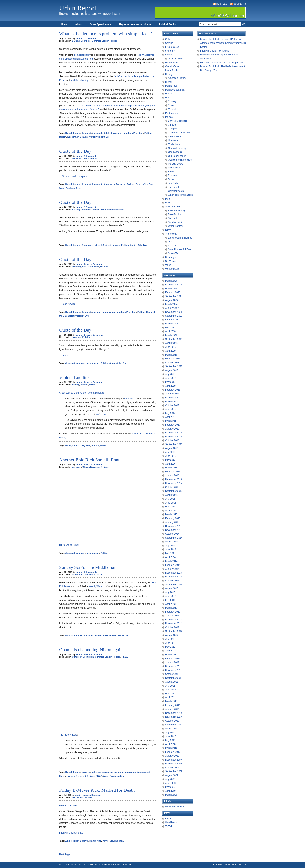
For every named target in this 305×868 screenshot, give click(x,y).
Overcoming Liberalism (180, 160)
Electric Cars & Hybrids (180, 238)
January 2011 (172, 709)
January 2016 (172, 475)
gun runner (130, 772)
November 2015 (173, 483)
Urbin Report (78, 8)
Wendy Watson (97, 586)
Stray (168, 230)
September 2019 (174, 339)
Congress (173, 129)
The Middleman (117, 635)
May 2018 (170, 382)
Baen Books (174, 214)
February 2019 (173, 359)
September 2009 (174, 771)
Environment (172, 63)
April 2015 (170, 511)
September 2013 (174, 585)
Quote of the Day (75, 151)
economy (77, 267)
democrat (86, 133)
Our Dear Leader (100, 41)
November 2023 (173, 312)
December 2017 (173, 398)
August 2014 (172, 542)
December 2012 (173, 620)
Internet (172, 246)
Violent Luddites (75, 377)
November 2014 (173, 530)
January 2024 (172, 308)
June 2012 (171, 643)
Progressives (175, 168)
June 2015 (171, 503)
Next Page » (66, 854)
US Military (171, 261)
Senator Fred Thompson (75, 176)
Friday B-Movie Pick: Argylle (215, 51)
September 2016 (174, 444)
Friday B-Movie (81, 841)
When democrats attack (113, 210)
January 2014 (172, 569)
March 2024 (171, 304)
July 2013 (170, 592)
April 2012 (170, 651)
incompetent (99, 133)
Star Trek (173, 218)
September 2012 (174, 631)
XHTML (169, 826)
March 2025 (171, 289)
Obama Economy (91, 467)
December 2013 (173, 573)
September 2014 (174, 538)
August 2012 (172, 635)
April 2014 (170, 557)
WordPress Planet (175, 807)
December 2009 (173, 760)
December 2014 (173, 526)
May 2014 (170, 553)
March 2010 (171, 748)
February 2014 (173, 565)
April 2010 (170, 744)
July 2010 (170, 732)
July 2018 (170, 374)
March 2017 (171, 421)
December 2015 (173, 479)
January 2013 (172, 616)
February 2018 (173, 390)
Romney (172, 175)
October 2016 (172, 440)
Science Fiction (80, 574)
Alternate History (177, 210)
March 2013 (171, 608)
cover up (86, 772)
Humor (169, 82)
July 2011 (170, 686)
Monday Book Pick (175, 90)
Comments (240, 4)
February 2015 (173, 518)
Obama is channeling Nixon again (91, 650)
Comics (169, 43)
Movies (88, 797)
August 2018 (172, 370)
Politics (113, 41)
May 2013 (170, 600)
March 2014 (171, 561)
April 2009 (170, 791)
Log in (168, 819)
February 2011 (173, 705)
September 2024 (174, 296)
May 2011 (170, 694)
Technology (171, 234)
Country (172, 101)
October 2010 (172, 721)
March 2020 (171, 335)
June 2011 (171, 690)
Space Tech (174, 253)
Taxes (171, 179)
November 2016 (173, 437)
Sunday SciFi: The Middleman (88, 567)
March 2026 (171, 281)
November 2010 (173, 717)
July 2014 (170, 546)
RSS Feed (222, 4)
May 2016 (170, 460)
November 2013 (173, 577)
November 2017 (173, 401)
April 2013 (170, 604)
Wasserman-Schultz (77, 137)
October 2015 (172, 487)
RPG (168, 203)
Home (64, 24)
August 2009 (172, 775)
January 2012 (172, 662)
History (76, 385)
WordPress (171, 822)
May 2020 (170, 327)
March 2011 (171, 701)
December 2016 (173, 433)
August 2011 (172, 682)
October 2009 (172, 768)
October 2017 (172, 405)
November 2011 (173, 670)
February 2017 (173, 425)
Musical (172, 109)
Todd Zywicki (69, 304)
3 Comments (90, 572)
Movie (105, 841)
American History (177, 78)
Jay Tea (66, 355)
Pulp (68, 635)
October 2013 (172, 581)
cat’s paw (101, 414)
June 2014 (171, 549)
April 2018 (170, 386)
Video (168, 265)
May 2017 (170, 413)
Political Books (167, 24)
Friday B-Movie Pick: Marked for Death (97, 790)
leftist (97, 245)
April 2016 (170, 464)
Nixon (62, 776)
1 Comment (90, 39)
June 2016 (171, 456)
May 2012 (170, 647)
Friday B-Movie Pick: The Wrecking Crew (221, 63)
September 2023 (174, 316)
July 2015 (170, 499)
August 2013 (172, 588)
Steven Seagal (117, 841)
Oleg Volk (85, 445)
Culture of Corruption (83, 657)
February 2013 (173, 612)
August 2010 (172, 729)
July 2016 (170, 452)
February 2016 (173, 472)
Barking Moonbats (81, 41)
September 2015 (174, 491)
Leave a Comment (93, 264)
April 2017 (170, 417)
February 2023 (173, 320)
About (79, 24)
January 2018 (172, 394)
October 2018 (172, 363)
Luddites (129, 399)
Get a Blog (218, 865)
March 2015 (171, 514)
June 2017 (171, 409)
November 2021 (173, 324)
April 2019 (170, 351)
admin (79, 39)
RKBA (92, 385)
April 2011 (170, 697)
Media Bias (174, 144)
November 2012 (173, 623)
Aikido (68, 841)
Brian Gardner (123, 865)
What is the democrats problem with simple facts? (106, 34)
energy (169, 55)
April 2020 (170, 331)
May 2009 (170, 787)
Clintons (172, 125)
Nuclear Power (176, 59)
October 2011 (172, 674)
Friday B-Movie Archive (71, 833)
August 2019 (172, 343)
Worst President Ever (99, 137)
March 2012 (171, 655)
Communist (87, 245)
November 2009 (173, 764)
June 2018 (171, 378)
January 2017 (172, 429)
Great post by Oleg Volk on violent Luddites (82, 393)
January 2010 (172, 756)
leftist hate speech (111, 245)
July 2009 (170, 779)
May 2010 (170, 740)
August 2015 (172, 495)
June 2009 (171, 783)
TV (127, 635)
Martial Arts (78, 797)
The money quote (68, 735)
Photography (172, 113)
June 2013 (171, 596)
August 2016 (172, 448)
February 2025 (173, 292)
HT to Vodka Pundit (69, 545)
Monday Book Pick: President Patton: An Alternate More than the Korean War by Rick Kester (223, 43)
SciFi (90, 635)
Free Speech (175, 136)
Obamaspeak (175, 152)
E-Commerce (172, 47)
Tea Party (173, 183)
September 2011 (174, 678)
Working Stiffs (172, 269)
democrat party (82, 55)
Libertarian (174, 140)
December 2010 (173, 713)
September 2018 (174, 366)
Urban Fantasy (176, 226)
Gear (171, 242)
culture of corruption (102, 772)
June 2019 (171, 347)
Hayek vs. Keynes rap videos (135, 24)
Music (168, 98)
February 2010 (173, 752)
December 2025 (173, 285)
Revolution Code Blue (91, 865)
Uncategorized (173, 257)
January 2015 (172, 522)
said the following (80, 80)
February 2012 (173, 658)
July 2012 (170, 639)
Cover (171, 105)
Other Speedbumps (101, 24)
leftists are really (140, 434)
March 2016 (171, 468)
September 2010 (174, 725)
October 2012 (172, 627)
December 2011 (173, 666)
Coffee (169, 39)
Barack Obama (73, 133)
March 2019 (171, 355)
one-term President (133, 133)
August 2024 (172, 300)
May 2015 (170, 507)
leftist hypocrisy (114, 133)
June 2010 (171, 736)
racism (63, 137)
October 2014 (172, 534)
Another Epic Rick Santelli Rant (89, 460)
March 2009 (171, 795)
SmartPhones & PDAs (180, 249)
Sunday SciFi (96, 574)
